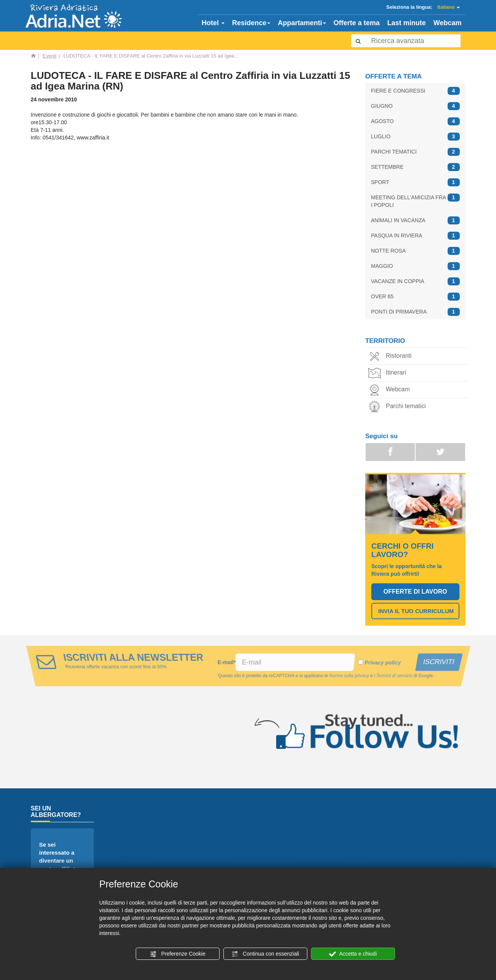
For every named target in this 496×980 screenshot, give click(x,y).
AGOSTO (415, 121)
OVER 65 (415, 297)
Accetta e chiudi (353, 954)
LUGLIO (415, 137)
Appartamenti (302, 23)
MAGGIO (415, 266)
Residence (251, 23)
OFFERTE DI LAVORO (415, 592)
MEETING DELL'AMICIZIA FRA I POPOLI (415, 201)
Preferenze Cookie (178, 954)
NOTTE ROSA (415, 251)
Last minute (407, 23)
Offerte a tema (357, 23)
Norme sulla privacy (350, 676)
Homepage (142, 833)
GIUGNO (415, 106)
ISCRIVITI (438, 662)
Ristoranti (392, 356)
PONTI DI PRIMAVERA (415, 312)
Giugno (360, 843)
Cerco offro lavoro (265, 861)
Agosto (360, 852)
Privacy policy (382, 663)
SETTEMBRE (415, 167)
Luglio (358, 861)
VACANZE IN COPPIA (415, 281)
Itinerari (389, 373)
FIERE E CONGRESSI (415, 91)
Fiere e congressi (375, 833)
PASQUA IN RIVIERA (415, 236)
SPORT (415, 182)
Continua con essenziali (265, 954)
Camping (251, 833)
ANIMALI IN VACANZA (415, 220)
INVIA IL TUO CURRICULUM (416, 611)
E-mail (226, 662)
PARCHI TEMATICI (415, 152)
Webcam (448, 23)
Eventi (50, 56)
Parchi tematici (399, 407)
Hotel (213, 23)
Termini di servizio (395, 676)
